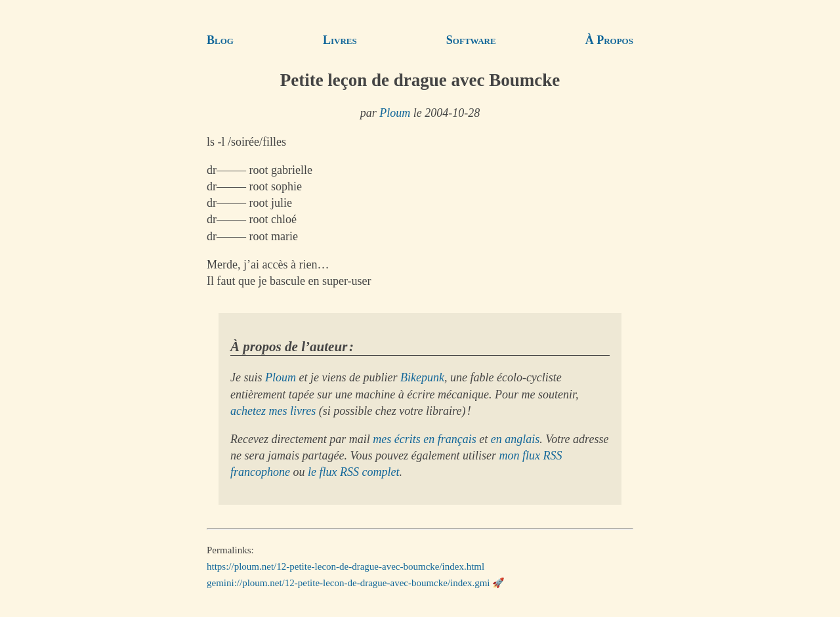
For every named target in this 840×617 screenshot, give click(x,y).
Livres (340, 40)
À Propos (609, 40)
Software (471, 40)
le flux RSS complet (353, 472)
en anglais (515, 439)
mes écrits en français (424, 439)
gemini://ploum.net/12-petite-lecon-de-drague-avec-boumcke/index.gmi (348, 583)
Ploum (395, 113)
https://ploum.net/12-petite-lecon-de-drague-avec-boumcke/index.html (346, 566)
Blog (220, 40)
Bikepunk (422, 377)
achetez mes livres (273, 411)
